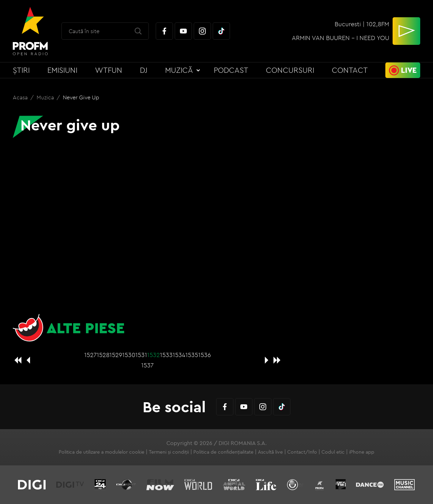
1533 (166, 355)
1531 (141, 355)
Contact (350, 70)
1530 (129, 355)
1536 (205, 355)
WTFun (109, 70)
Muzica (46, 97)
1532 (153, 355)
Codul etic (333, 452)
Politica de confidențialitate (223, 452)
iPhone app (362, 452)
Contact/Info (302, 452)
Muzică (179, 70)
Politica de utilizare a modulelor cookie (102, 452)
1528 (103, 355)
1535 (192, 355)
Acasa (21, 97)
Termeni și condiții (169, 452)
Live (409, 70)
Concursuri (290, 70)
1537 (147, 365)
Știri (21, 70)
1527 (90, 355)
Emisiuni (62, 70)
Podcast (231, 70)
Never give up (81, 97)
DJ (144, 70)
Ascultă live (270, 452)
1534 (179, 355)
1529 (116, 355)
